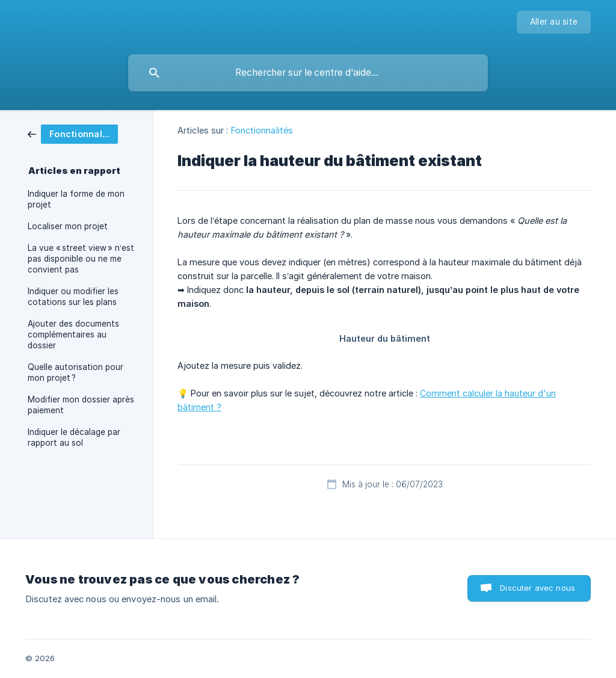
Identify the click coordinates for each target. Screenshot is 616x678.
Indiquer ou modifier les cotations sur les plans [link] (73, 297)
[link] (73, 133)
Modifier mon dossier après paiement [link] (81, 405)
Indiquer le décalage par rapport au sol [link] (74, 437)
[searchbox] (308, 73)
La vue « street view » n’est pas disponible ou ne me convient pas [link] (81, 259)
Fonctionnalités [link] (262, 130)
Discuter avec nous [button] (537, 588)
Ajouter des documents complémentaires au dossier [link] (73, 334)
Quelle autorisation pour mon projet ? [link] (75, 372)
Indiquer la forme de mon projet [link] (76, 199)
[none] (554, 22)
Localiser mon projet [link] (68, 226)
